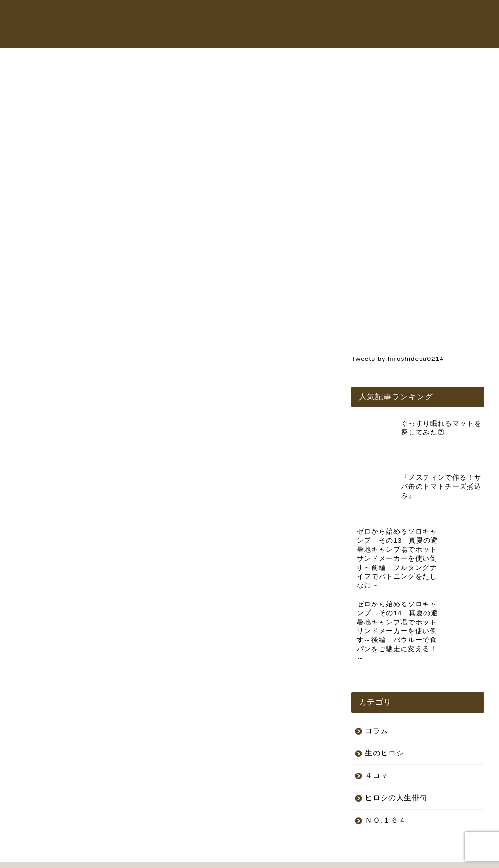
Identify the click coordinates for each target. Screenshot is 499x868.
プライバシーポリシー (52, 856)
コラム (398, 17)
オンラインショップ (343, 17)
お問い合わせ (208, 36)
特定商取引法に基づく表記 (131, 856)
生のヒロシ (48, 81)
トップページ (208, 17)
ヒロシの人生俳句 (396, 753)
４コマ (377, 731)
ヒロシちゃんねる (270, 17)
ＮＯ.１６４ (386, 776)
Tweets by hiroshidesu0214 (398, 359)
